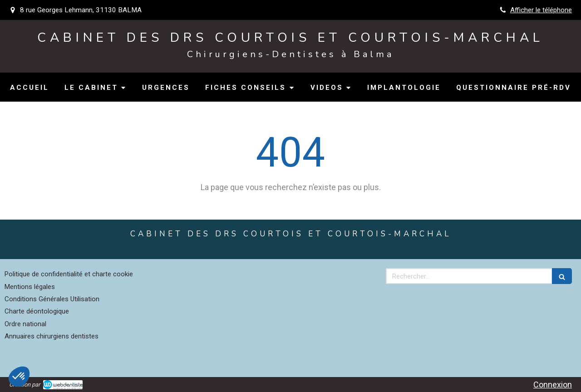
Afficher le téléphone (541, 10)
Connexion (553, 385)
